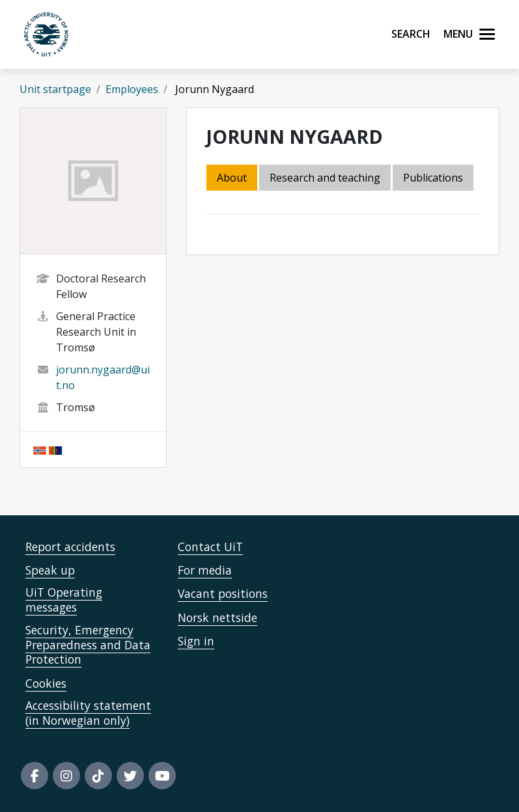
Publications (433, 178)
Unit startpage (55, 89)
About (232, 178)
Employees (132, 89)
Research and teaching (325, 178)
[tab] (434, 179)
